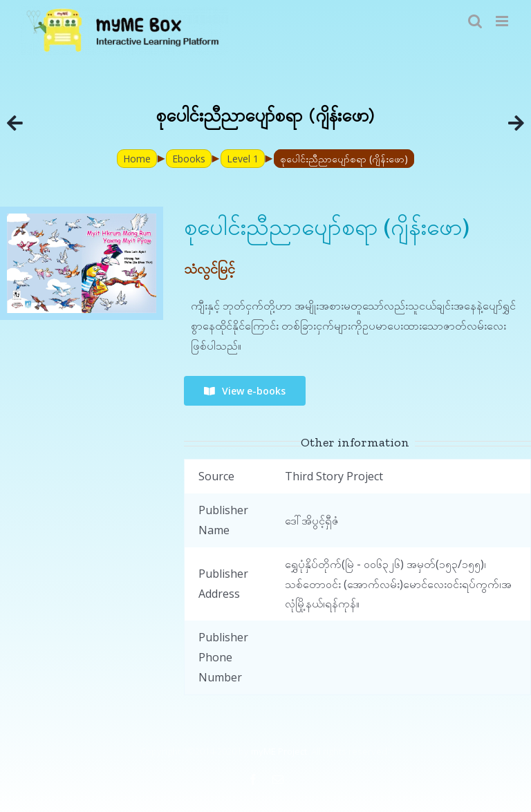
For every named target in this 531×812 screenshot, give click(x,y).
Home (137, 159)
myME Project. (280, 751)
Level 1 (243, 159)
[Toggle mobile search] (475, 21)
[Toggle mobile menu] (503, 21)
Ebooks (189, 159)
